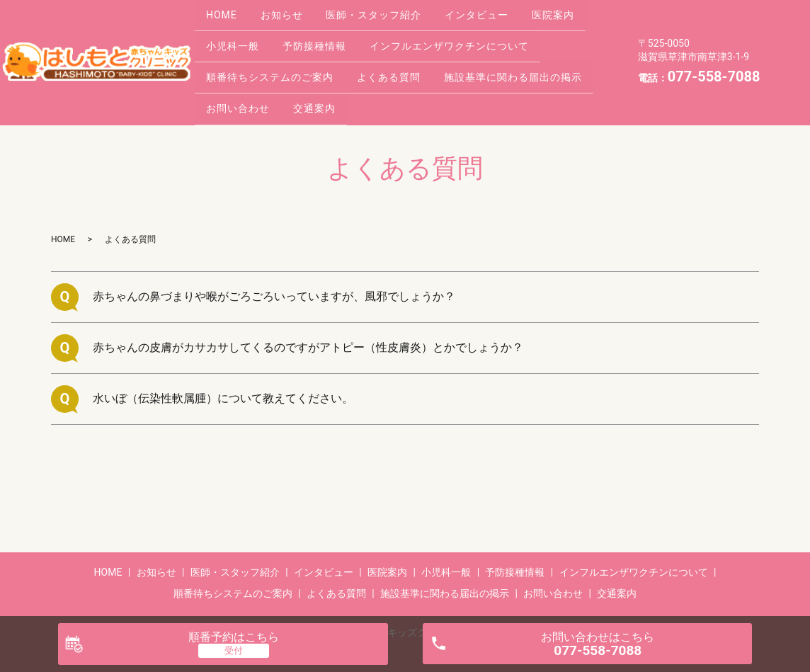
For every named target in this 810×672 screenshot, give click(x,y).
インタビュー (499, 10)
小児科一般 (236, 33)
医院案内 (582, 10)
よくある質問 (399, 55)
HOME (225, 10)
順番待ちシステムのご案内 (273, 55)
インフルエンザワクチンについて (466, 33)
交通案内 (324, 76)
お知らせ (291, 10)
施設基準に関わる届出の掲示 (529, 55)
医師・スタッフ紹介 (390, 10)
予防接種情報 (324, 33)
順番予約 (234, 637)
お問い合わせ (241, 76)
